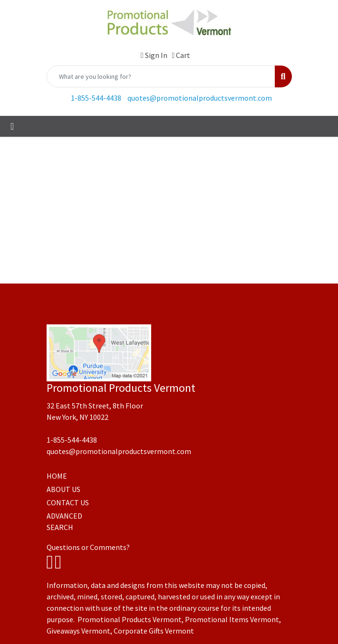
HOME (57, 476)
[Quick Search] (161, 76)
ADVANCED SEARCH (64, 521)
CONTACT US (68, 502)
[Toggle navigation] (12, 126)
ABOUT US (63, 489)
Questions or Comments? (88, 547)
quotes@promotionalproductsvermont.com (200, 98)
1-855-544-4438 (96, 98)
